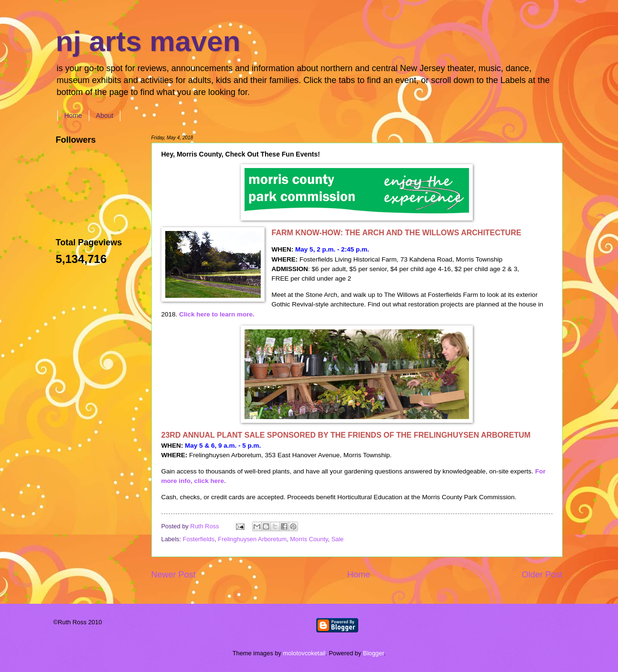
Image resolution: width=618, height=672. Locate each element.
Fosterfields (199, 539)
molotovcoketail (304, 653)
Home (73, 115)
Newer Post (174, 575)
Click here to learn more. (217, 314)
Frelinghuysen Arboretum (252, 539)
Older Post (542, 575)
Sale (338, 539)
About (105, 115)
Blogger (373, 653)
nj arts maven (148, 41)
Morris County (309, 539)
